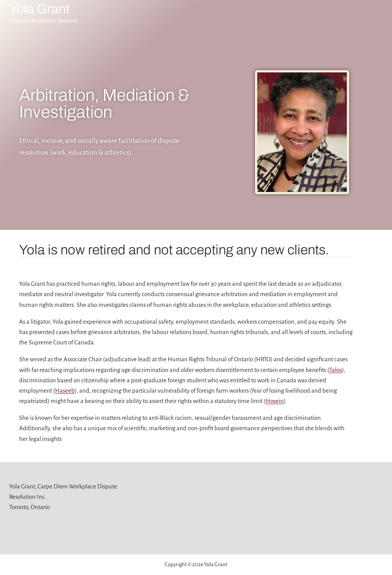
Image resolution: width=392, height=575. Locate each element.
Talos (336, 370)
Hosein (275, 401)
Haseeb (65, 391)
